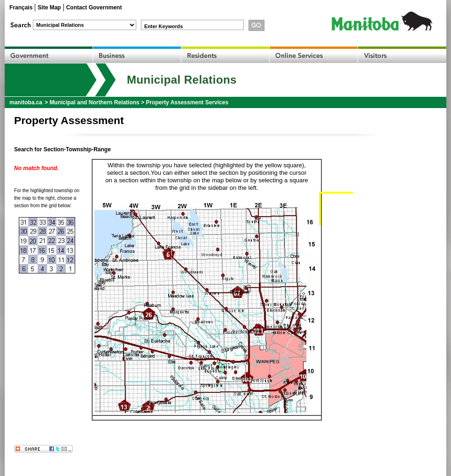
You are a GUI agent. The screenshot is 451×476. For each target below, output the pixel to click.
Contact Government (94, 8)
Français (21, 8)
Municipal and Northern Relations (94, 102)
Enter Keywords (163, 26)
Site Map (49, 8)
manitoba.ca (26, 102)
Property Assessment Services (187, 102)
